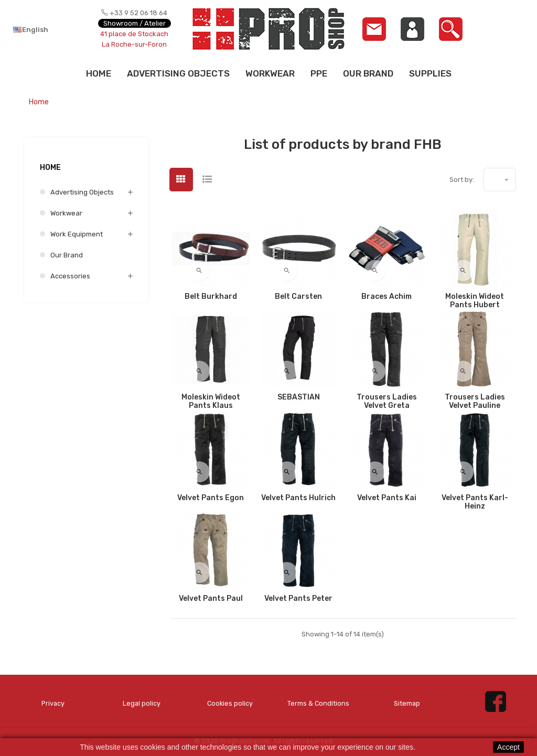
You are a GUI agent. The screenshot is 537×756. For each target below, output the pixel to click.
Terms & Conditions (319, 704)
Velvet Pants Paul (211, 599)
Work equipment (77, 234)
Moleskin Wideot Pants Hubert (475, 301)
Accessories (70, 276)
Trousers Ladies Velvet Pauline (475, 402)
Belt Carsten (298, 297)
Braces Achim (386, 297)
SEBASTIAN (299, 397)
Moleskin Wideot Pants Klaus (211, 402)
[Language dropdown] (45, 29)
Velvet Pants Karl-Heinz (475, 502)
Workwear (66, 213)
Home (50, 168)
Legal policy (141, 704)
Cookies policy (230, 704)
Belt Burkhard (211, 297)
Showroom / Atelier (135, 23)
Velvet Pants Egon (211, 498)
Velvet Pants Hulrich (298, 498)
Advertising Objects (82, 192)
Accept (508, 747)
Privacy (53, 704)
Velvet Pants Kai (387, 498)
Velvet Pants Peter (298, 599)
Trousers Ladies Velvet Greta (387, 402)
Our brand (67, 255)
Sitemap (407, 704)
